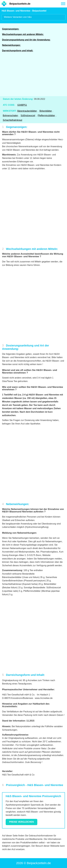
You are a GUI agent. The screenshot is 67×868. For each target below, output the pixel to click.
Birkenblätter (46, 111)
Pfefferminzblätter (46, 116)
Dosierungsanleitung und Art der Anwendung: (26, 40)
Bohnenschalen (10, 116)
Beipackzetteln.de (20, 4)
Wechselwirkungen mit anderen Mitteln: (23, 34)
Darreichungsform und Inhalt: (18, 51)
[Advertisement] (34, 76)
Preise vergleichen (21, 822)
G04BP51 (22, 105)
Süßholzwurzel (28, 116)
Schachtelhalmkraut (13, 120)
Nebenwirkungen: (11, 45)
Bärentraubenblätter (27, 111)
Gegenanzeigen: (11, 29)
